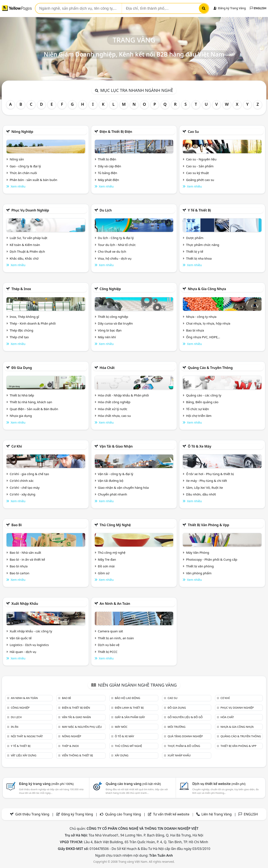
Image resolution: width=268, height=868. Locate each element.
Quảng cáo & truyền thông (210, 368)
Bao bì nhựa (195, 330)
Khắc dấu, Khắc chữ (24, 258)
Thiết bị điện (107, 159)
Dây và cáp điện (110, 166)
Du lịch (106, 210)
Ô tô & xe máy (199, 446)
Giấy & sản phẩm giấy (130, 717)
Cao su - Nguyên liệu (201, 159)
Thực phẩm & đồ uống (184, 746)
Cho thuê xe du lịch (112, 251)
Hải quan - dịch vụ (23, 652)
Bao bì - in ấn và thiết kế (27, 559)
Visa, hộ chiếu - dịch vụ (115, 258)
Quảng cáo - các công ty (204, 395)
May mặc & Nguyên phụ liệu (82, 727)
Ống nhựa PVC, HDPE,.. (203, 337)
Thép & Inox (21, 289)
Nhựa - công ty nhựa (201, 317)
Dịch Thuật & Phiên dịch (27, 251)
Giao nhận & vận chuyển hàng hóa (123, 488)
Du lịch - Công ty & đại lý (116, 238)
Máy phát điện (109, 180)
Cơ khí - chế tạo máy (25, 488)
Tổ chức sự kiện (197, 409)
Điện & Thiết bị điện (116, 132)
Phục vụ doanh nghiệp (30, 210)
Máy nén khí (107, 337)
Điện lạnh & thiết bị (129, 708)
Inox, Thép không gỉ (24, 317)
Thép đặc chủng (21, 330)
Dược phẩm (195, 238)
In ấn (15, 727)
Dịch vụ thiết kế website (219, 784)
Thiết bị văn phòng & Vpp (208, 525)
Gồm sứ (104, 573)
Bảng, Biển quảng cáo (202, 402)
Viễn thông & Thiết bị (77, 755)
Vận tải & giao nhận (116, 446)
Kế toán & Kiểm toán (25, 245)
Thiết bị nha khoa (199, 258)
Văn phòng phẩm (199, 573)
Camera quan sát (111, 631)
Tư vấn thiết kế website (172, 814)
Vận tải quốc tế (21, 638)
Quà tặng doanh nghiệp (185, 736)
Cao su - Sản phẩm (200, 166)
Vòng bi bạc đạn (110, 330)
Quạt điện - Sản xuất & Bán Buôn (34, 409)
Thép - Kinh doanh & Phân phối (33, 323)
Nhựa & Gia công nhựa (207, 289)
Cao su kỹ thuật (197, 173)
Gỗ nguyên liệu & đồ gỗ (185, 717)
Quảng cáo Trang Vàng (123, 814)
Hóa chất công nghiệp (114, 402)
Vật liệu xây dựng (23, 755)
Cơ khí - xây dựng (22, 494)
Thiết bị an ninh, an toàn (116, 638)
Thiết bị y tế (195, 251)
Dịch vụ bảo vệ (109, 645)
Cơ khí (17, 446)
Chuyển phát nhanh (113, 494)
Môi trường (177, 727)
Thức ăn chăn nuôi (23, 173)
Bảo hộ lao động (127, 698)
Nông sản (17, 159)
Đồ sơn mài (106, 566)
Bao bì (17, 525)
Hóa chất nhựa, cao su (114, 416)
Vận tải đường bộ (111, 481)
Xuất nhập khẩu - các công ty (31, 631)
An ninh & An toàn (115, 604)
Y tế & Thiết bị (199, 210)
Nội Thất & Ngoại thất (27, 736)
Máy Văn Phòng (198, 552)
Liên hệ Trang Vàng (217, 814)
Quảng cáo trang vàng (133, 784)
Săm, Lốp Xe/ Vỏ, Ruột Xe (204, 488)
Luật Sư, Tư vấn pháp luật (28, 238)
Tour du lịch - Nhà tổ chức (117, 245)
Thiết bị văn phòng (200, 566)
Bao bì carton (20, 573)
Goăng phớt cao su (200, 180)
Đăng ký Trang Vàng (230, 8)
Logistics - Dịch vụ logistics (29, 645)
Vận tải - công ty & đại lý (116, 474)
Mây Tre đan (107, 559)
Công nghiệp (110, 289)
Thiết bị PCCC (108, 652)
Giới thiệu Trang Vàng (32, 814)
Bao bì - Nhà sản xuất (25, 552)
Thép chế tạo (19, 337)
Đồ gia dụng (22, 368)
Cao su (193, 132)
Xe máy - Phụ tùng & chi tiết (207, 481)
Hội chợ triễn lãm (199, 416)
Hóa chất (107, 368)
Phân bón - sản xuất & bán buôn (33, 180)
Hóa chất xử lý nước (113, 409)
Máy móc (121, 727)
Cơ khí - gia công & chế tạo (29, 474)
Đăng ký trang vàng (46, 784)
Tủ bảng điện (108, 173)
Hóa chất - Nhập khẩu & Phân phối (123, 395)
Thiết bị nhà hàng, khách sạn (31, 402)
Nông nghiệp (22, 132)
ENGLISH (258, 8)
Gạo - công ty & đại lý (25, 166)
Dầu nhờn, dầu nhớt (201, 494)
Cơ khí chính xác (22, 481)
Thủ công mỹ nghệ (115, 525)
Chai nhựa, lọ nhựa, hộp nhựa (208, 323)
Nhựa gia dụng (21, 416)
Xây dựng (122, 755)
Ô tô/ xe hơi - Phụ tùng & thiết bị (210, 474)
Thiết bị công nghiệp (113, 317)
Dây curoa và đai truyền (115, 323)
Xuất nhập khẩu (25, 604)
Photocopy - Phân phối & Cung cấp (212, 559)
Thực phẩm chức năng (203, 245)
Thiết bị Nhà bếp (22, 395)
